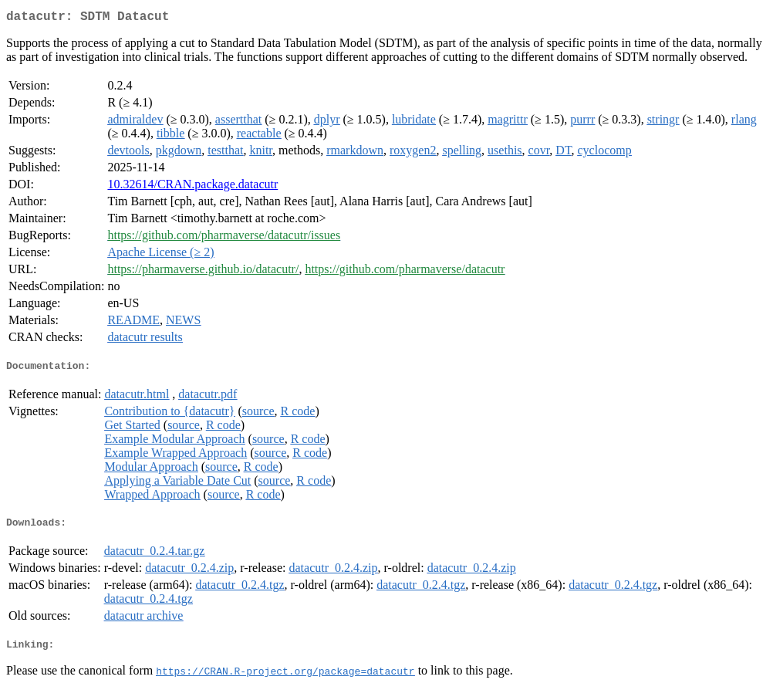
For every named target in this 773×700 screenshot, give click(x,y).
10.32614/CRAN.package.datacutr (192, 187)
